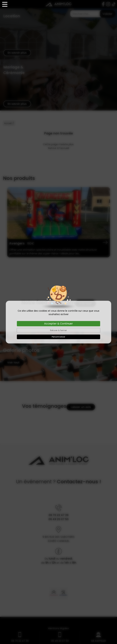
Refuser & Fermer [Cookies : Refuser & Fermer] (58, 330)
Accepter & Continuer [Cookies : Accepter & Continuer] (58, 324)
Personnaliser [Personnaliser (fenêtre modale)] (58, 337)
